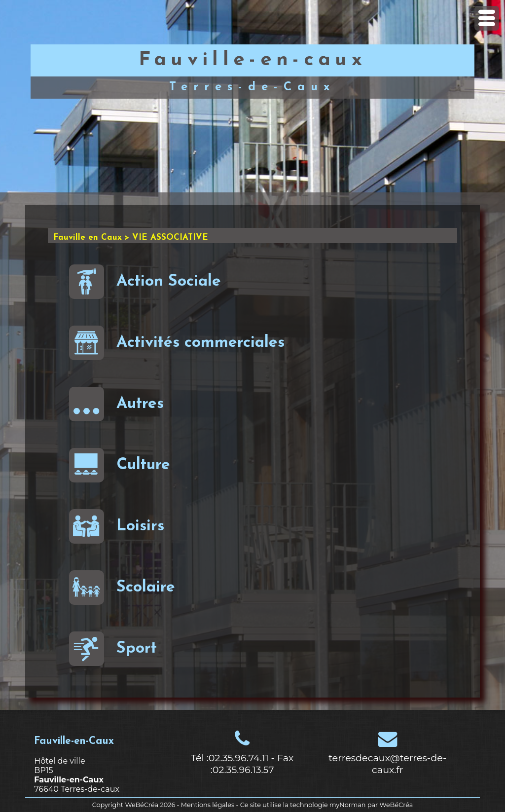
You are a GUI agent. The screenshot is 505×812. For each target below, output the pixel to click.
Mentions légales (208, 805)
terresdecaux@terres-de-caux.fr (387, 764)
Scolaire (122, 588)
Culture (120, 465)
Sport (113, 649)
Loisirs (117, 526)
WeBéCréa (142, 805)
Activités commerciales (177, 343)
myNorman (348, 805)
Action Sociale (145, 282)
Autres (116, 404)
